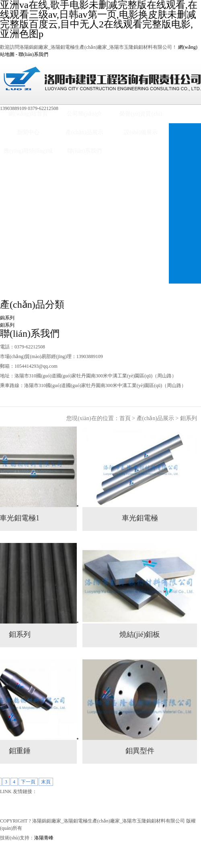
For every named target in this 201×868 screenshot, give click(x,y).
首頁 (125, 418)
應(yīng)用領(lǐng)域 (28, 151)
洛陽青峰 (44, 838)
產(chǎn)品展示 (84, 132)
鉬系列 (7, 325)
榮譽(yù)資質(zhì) (141, 114)
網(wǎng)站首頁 (28, 114)
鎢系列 (7, 318)
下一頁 (28, 782)
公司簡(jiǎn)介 (84, 114)
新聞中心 (28, 132)
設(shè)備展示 (141, 132)
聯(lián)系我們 (33, 54)
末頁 (46, 782)
